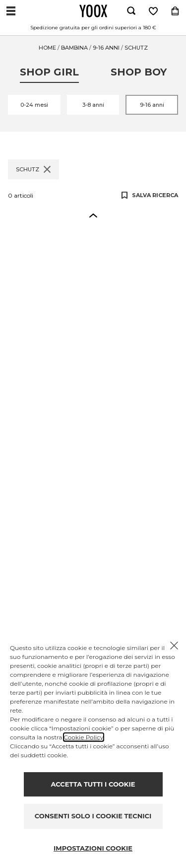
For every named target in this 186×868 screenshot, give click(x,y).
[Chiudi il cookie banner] (174, 646)
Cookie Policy (84, 737)
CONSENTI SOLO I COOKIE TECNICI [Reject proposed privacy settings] (93, 816)
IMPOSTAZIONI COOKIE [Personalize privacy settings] (93, 848)
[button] (93, 215)
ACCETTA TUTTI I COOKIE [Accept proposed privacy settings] (93, 784)
